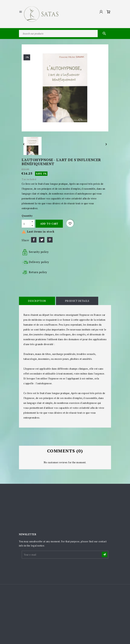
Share (34, 240)
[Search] (65, 34)
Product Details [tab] (77, 301)
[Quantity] (26, 224)
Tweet (42, 240)
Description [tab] (37, 301)
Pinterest (50, 240)
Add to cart (49, 224)
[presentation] (49, 568)
